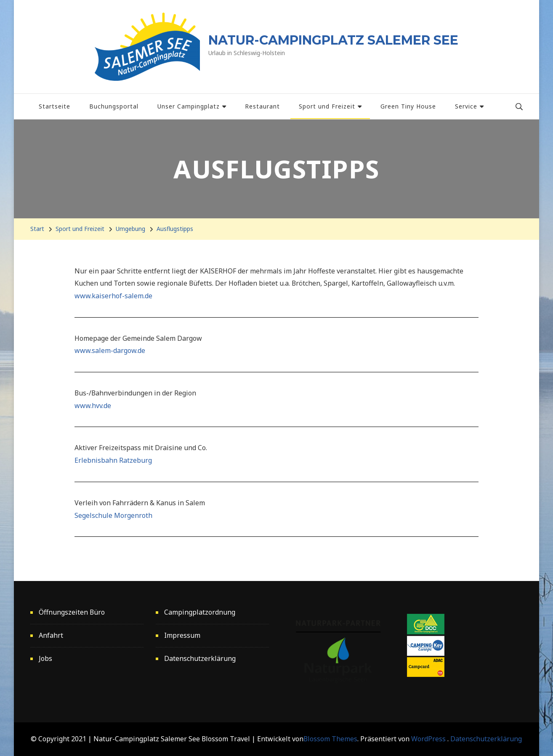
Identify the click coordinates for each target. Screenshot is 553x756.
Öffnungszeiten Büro (72, 612)
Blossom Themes (330, 739)
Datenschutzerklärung (200, 658)
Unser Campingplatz (189, 106)
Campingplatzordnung (200, 612)
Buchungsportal (114, 106)
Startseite (55, 106)
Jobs (45, 658)
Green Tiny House (408, 106)
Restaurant (262, 106)
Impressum (182, 635)
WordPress (428, 739)
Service (466, 106)
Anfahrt (51, 635)
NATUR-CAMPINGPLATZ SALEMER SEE (333, 40)
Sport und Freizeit (327, 106)
